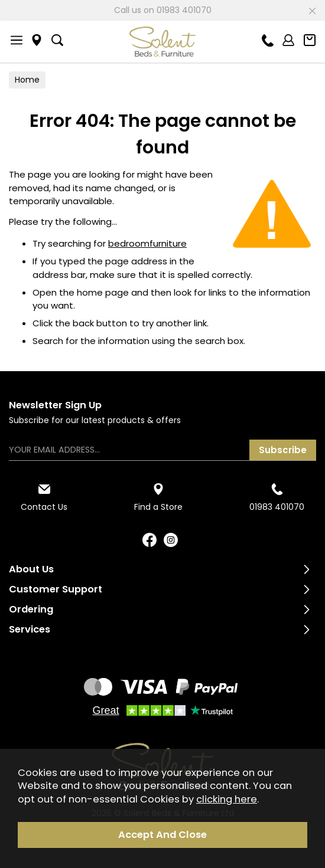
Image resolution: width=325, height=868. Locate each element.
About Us (31, 569)
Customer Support (56, 589)
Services (30, 629)
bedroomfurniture (147, 243)
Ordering (31, 609)
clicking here (227, 799)
